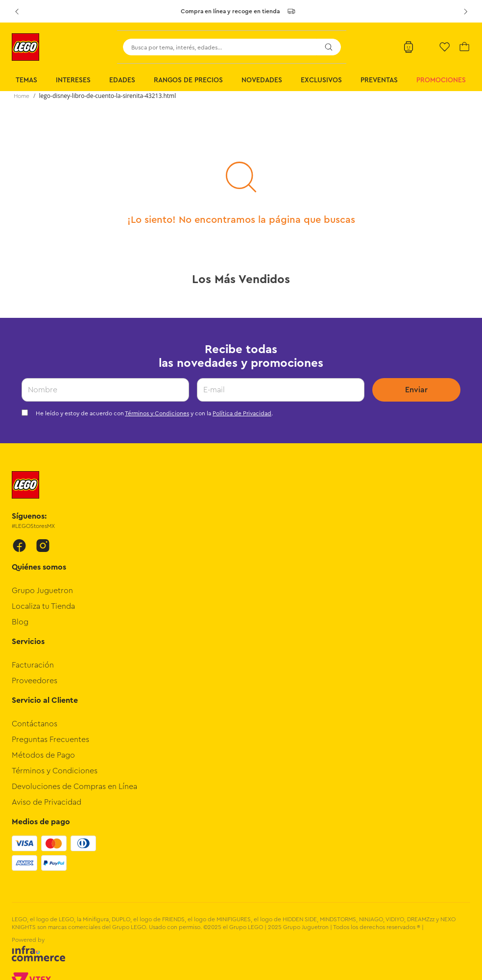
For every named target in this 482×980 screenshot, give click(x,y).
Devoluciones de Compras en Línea (74, 787)
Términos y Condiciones (157, 413)
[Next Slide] (465, 11)
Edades (122, 80)
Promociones (441, 80)
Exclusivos (321, 80)
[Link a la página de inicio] (22, 96)
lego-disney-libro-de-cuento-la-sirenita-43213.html (108, 96)
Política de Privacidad (242, 413)
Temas (26, 80)
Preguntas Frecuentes (50, 740)
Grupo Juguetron (42, 591)
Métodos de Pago (43, 755)
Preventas (379, 80)
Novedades (262, 80)
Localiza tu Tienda (43, 606)
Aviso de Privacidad (47, 802)
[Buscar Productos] (329, 47)
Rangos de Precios (188, 80)
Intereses (73, 80)
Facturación (33, 665)
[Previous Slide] (17, 11)
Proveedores (35, 681)
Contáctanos (35, 724)
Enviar (416, 390)
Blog (20, 622)
